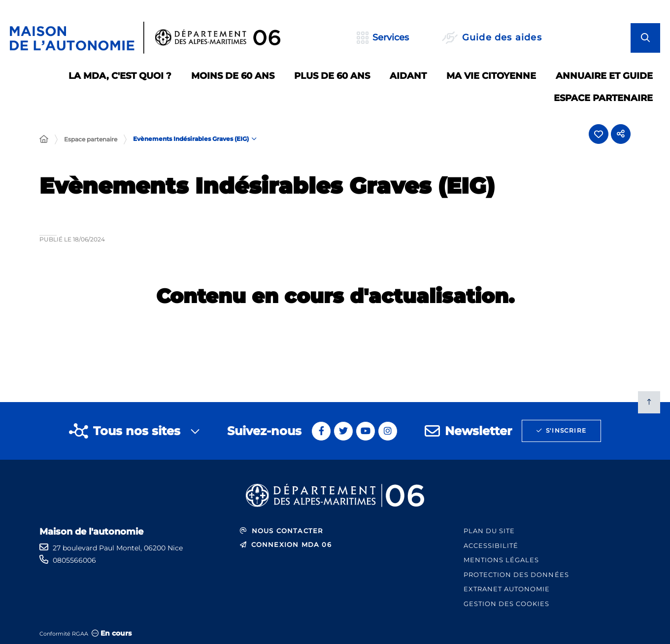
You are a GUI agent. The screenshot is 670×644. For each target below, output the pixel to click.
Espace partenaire (91, 139)
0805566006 (74, 560)
